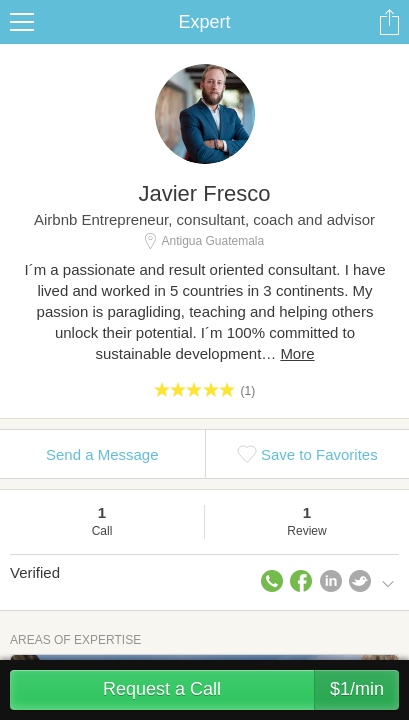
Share (389, 22)
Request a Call (251, 690)
